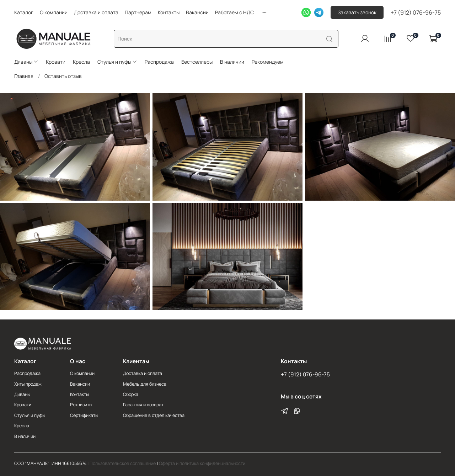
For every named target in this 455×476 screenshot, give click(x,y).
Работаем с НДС (234, 12)
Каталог (24, 12)
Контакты (169, 12)
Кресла (81, 62)
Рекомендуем (268, 62)
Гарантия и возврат (143, 405)
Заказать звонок (357, 12)
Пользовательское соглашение (123, 463)
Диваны (26, 62)
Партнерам (138, 12)
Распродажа (159, 62)
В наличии (232, 62)
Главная (24, 76)
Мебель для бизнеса (145, 384)
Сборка (131, 394)
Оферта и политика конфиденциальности (202, 463)
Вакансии (197, 12)
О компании (54, 12)
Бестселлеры (197, 62)
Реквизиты (81, 405)
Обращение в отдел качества (154, 415)
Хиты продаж (28, 384)
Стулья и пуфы (117, 62)
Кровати (56, 62)
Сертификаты (84, 415)
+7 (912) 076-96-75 (416, 12)
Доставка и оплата (96, 12)
